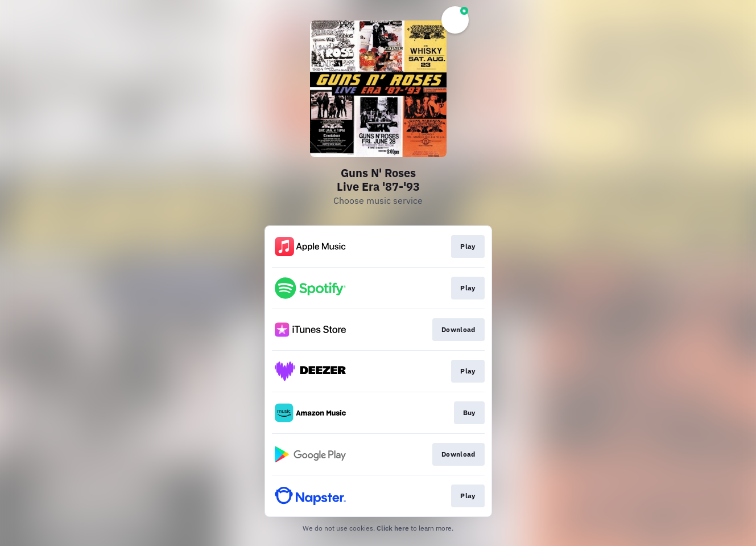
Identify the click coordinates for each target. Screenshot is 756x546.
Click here (393, 528)
